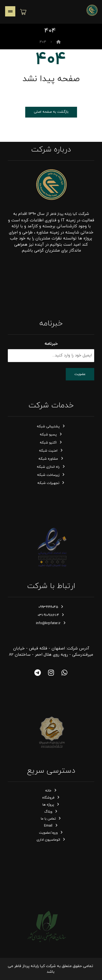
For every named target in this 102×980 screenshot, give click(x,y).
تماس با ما (51, 819)
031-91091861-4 (51, 615)
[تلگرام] (38, 673)
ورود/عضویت (51, 833)
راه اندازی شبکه (51, 467)
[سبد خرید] (23, 12)
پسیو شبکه (51, 435)
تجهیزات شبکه (51, 483)
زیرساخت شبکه (51, 475)
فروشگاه (51, 798)
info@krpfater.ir (51, 623)
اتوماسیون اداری (51, 840)
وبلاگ (51, 812)
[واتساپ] (64, 673)
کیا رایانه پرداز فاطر (63, 214)
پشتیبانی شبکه (51, 427)
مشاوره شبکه (51, 459)
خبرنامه (51, 344)
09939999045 (51, 607)
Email (51, 826)
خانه (51, 791)
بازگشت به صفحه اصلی (51, 112)
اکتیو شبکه (51, 443)
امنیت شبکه (51, 451)
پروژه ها (51, 805)
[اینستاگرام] (51, 673)
